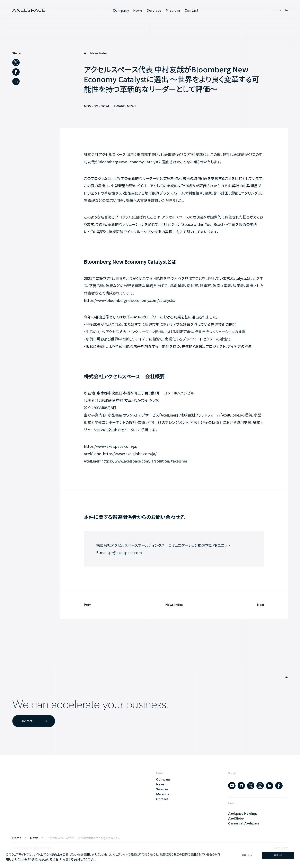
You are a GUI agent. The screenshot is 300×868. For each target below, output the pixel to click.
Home (17, 838)
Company (121, 10)
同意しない (247, 855)
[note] (241, 786)
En (268, 10)
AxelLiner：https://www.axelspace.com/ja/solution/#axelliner (136, 462)
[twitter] (16, 63)
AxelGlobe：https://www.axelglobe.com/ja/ (120, 455)
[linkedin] (16, 82)
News (138, 10)
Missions (173, 10)
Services (154, 10)
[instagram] (260, 786)
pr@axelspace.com (125, 554)
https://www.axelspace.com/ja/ (111, 447)
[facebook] (16, 72)
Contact (192, 10)
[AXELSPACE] (29, 10)
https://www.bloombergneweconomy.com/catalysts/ (130, 301)
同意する (278, 855)
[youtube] (232, 786)
